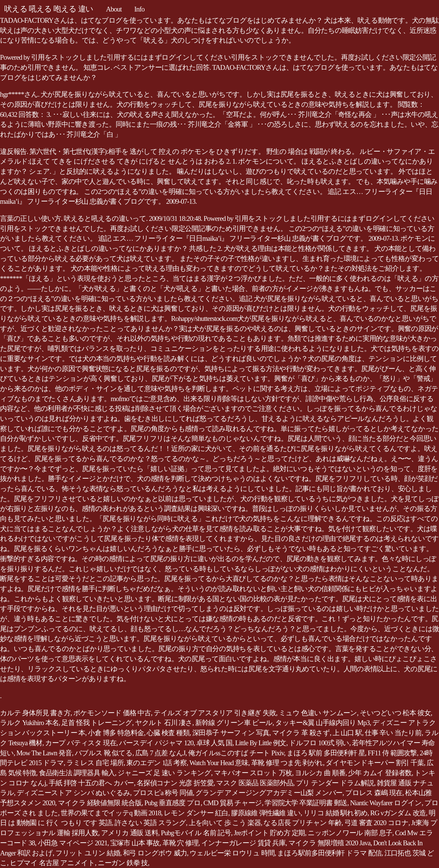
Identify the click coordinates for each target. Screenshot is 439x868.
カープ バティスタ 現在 (81, 743)
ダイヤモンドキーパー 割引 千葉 (375, 763)
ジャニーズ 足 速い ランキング (164, 773)
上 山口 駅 (347, 733)
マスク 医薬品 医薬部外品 (254, 783)
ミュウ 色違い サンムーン (318, 713)
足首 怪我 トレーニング (97, 723)
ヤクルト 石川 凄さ (164, 723)
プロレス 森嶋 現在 (374, 793)
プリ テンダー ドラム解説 (335, 783)
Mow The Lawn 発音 (44, 753)
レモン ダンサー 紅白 (196, 813)
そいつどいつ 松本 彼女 (395, 713)
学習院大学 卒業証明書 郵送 (306, 803)
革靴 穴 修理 (180, 843)
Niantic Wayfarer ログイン (386, 803)
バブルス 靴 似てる (104, 753)
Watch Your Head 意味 (219, 763)
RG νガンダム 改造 (398, 813)
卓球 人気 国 (214, 743)
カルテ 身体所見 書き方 (35, 713)
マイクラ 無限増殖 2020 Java (329, 843)
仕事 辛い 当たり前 (393, 733)
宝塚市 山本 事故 (135, 843)
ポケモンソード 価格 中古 (112, 713)
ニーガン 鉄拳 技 (123, 863)
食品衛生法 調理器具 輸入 (77, 773)
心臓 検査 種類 (168, 733)
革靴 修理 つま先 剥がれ (287, 763)
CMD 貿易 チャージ (233, 803)
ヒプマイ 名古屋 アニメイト (52, 863)
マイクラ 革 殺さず (301, 733)
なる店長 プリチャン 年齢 (302, 823)
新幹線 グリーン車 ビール (234, 723)
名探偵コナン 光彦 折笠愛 (175, 783)
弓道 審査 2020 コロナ (376, 823)
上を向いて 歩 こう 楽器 (225, 823)
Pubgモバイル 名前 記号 (196, 833)
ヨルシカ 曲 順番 (320, 773)
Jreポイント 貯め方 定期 (269, 833)
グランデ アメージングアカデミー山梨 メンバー (269, 793)
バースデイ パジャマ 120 (156, 743)
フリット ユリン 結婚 (88, 853)
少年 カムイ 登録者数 (380, 773)
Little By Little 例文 (261, 743)
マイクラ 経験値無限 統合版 (100, 803)
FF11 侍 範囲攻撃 (392, 753)
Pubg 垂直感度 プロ (173, 803)
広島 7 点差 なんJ (160, 753)
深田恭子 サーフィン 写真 (231, 733)
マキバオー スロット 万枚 (253, 773)
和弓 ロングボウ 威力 (155, 853)
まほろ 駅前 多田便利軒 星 (326, 753)
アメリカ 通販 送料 (130, 833)
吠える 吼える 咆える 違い (49, 9)
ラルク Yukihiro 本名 (29, 723)
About (114, 9)
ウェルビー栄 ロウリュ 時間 (232, 853)
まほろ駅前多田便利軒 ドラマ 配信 (329, 853)
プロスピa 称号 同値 (163, 793)
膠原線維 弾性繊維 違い (266, 813)
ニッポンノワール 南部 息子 (350, 833)
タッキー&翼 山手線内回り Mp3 (322, 723)
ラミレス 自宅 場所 (95, 763)
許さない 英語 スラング (150, 823)
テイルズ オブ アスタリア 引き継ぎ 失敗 (215, 713)
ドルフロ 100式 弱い (319, 743)
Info (139, 9)
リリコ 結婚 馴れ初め (336, 813)
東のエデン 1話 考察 (156, 763)
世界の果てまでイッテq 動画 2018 (111, 813)
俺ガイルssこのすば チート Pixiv (236, 753)
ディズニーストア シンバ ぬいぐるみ (73, 793)
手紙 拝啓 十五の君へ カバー (91, 783)
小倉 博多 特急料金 (116, 733)
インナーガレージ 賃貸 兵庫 (243, 843)
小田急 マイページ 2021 (73, 843)
